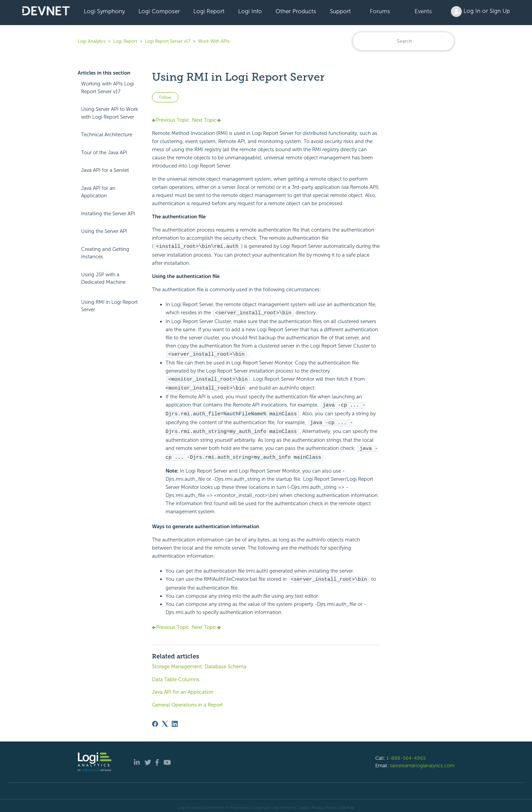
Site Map (347, 804)
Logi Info (250, 11)
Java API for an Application (98, 192)
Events (423, 11)
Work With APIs (214, 41)
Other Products (296, 11)
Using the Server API (104, 231)
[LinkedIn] (175, 720)
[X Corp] (165, 720)
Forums (380, 11)
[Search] (403, 41)
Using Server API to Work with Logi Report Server (110, 113)
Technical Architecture (107, 135)
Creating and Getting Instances (105, 253)
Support (340, 11)
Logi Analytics (92, 41)
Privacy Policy (324, 804)
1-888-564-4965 (406, 754)
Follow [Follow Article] (165, 97)
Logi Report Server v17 (168, 41)
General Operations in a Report (187, 701)
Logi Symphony (104, 11)
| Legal (303, 804)
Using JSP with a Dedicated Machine (103, 279)
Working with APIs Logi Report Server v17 (108, 88)
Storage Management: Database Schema (199, 662)
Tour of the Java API (104, 153)
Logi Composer (159, 11)
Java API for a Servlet (105, 170)
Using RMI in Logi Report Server (109, 306)
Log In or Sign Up (480, 12)
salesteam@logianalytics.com (422, 761)
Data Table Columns (176, 675)
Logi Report (209, 11)
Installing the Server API (108, 214)
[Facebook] (155, 720)
